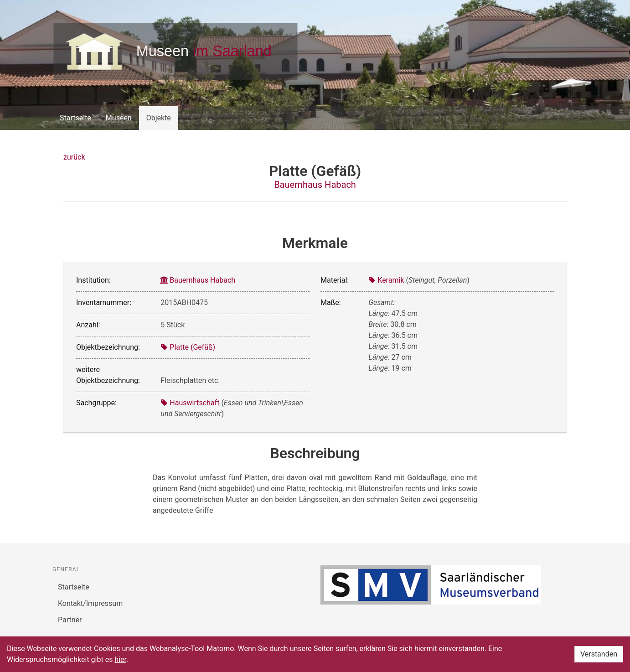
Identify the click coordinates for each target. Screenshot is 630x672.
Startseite (75, 118)
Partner (70, 620)
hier (120, 659)
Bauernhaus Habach (315, 185)
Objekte (159, 118)
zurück (74, 157)
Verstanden (599, 654)
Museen (119, 118)
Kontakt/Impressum (90, 603)
